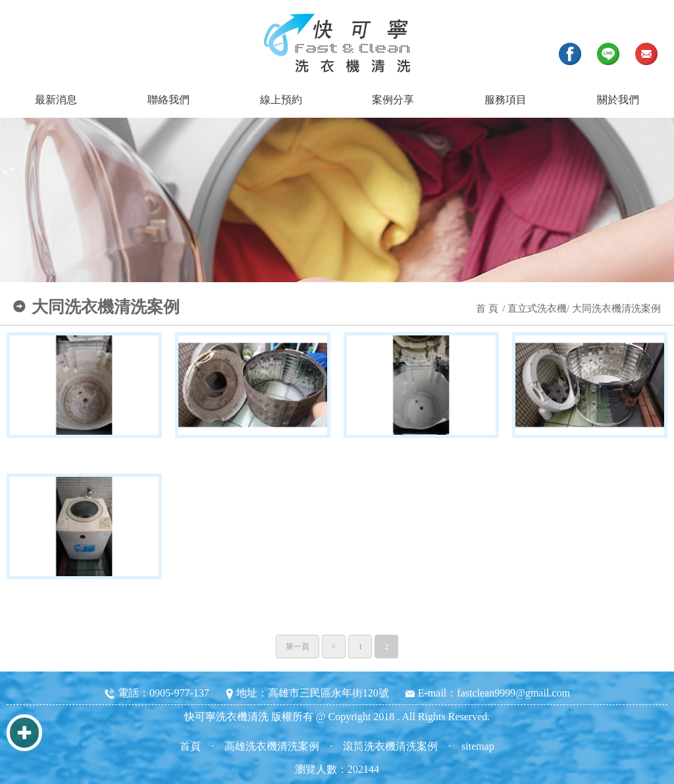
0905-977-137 (179, 693)
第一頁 (298, 647)
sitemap (478, 746)
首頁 (190, 746)
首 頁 (487, 308)
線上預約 (281, 100)
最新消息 (56, 100)
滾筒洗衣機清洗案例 (390, 746)
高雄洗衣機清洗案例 (272, 746)
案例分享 (393, 100)
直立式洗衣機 (537, 308)
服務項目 (505, 100)
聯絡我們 (168, 100)
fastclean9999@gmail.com (513, 693)
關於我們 (618, 100)
